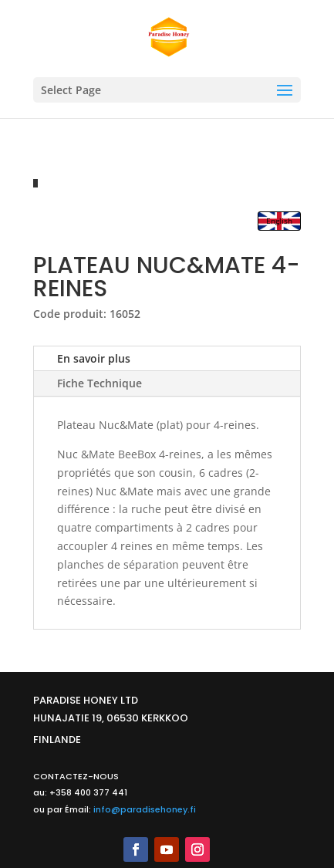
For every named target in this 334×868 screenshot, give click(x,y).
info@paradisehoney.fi (145, 809)
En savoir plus (94, 358)
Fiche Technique (100, 383)
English (279, 221)
